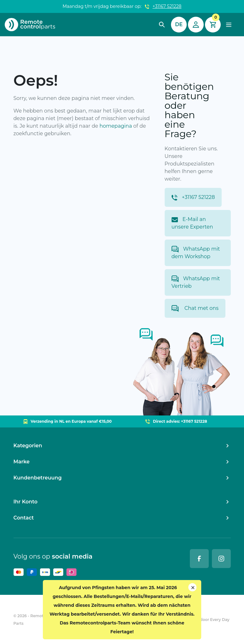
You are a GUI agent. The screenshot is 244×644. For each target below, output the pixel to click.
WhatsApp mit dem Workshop (196, 253)
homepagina (116, 126)
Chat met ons (195, 308)
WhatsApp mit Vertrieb (196, 282)
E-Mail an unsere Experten (192, 223)
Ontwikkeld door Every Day (203, 620)
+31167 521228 (167, 6)
